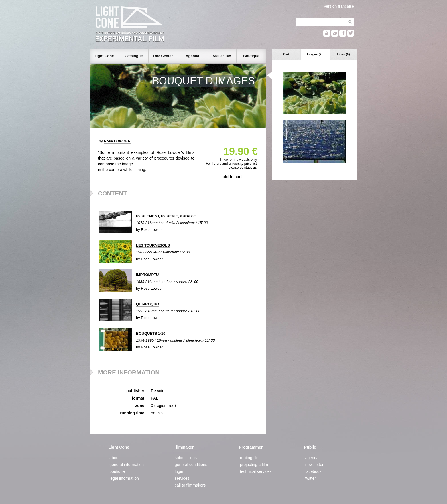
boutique (117, 471)
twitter (311, 478)
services (182, 478)
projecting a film (254, 465)
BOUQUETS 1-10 (151, 333)
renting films (251, 458)
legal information (124, 478)
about (114, 458)
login (179, 471)
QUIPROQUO (148, 304)
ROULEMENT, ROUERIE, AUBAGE (166, 216)
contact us (248, 168)
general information (127, 465)
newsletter (314, 465)
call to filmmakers (190, 485)
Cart (286, 54)
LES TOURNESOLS (153, 245)
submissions (186, 458)
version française (339, 6)
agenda (312, 458)
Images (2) (315, 54)
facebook (313, 471)
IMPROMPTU (147, 275)
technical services (256, 471)
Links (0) (343, 54)
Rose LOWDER (117, 141)
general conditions (191, 465)
